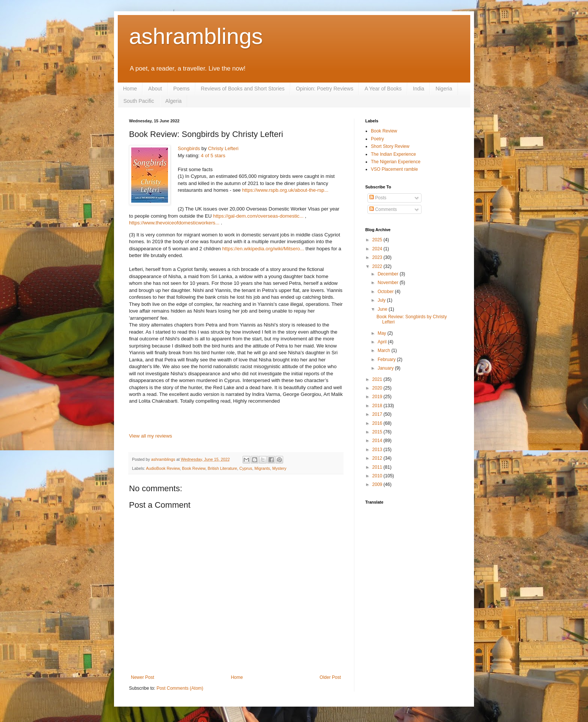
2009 (378, 484)
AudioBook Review (163, 468)
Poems (181, 89)
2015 (378, 432)
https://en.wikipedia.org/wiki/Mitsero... (263, 249)
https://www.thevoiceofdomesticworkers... (174, 223)
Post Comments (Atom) (180, 688)
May (382, 333)
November (389, 283)
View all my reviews (151, 436)
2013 (378, 450)
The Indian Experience (393, 154)
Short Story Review (390, 146)
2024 (378, 249)
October (386, 292)
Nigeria (444, 89)
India (418, 89)
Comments (383, 209)
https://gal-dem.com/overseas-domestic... (258, 216)
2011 (378, 467)
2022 (378, 266)
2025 (378, 240)
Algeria (174, 101)
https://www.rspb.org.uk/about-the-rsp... (285, 190)
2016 (378, 423)
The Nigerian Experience (396, 162)
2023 (378, 257)
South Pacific (139, 101)
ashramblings (196, 36)
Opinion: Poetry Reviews (325, 89)
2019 (378, 397)
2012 (378, 458)
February (387, 359)
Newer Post (142, 677)
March (385, 350)
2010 (378, 476)
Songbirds (189, 148)
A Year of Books (383, 89)
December (389, 274)
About (155, 89)
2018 (378, 406)
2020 (378, 388)
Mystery (279, 468)
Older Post (330, 677)
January (386, 368)
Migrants (262, 468)
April (383, 342)
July (382, 300)
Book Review (193, 468)
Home (130, 89)
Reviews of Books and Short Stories (243, 89)
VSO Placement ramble (394, 169)
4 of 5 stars (213, 156)
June (383, 309)
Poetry (377, 139)
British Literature (223, 468)
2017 (378, 414)
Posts (378, 198)
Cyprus (246, 468)
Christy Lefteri (223, 148)
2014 (378, 441)
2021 (378, 379)
